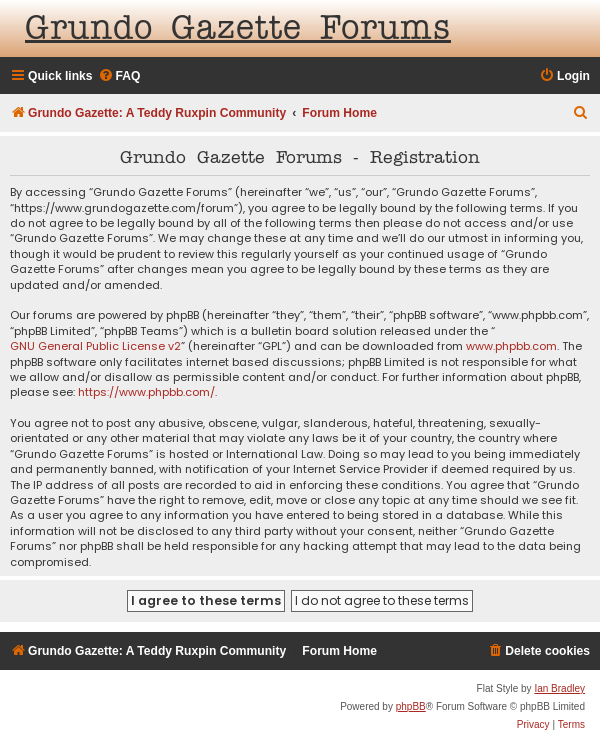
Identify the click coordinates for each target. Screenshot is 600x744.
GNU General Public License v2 (95, 346)
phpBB (411, 706)
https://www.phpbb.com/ (146, 392)
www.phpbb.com (511, 346)
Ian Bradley (559, 688)
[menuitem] (119, 76)
